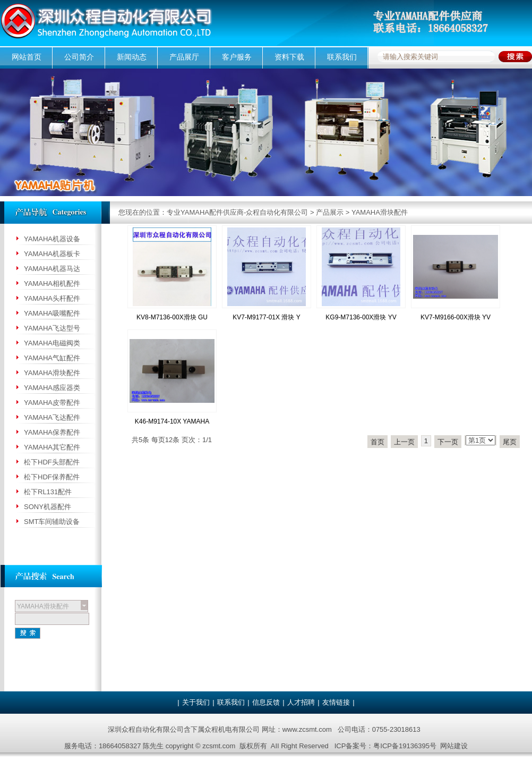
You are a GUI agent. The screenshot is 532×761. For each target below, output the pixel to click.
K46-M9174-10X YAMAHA (172, 421)
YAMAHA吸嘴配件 (52, 313)
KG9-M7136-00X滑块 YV (361, 317)
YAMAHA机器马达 (52, 269)
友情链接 (336, 702)
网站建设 (454, 746)
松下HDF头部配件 (52, 462)
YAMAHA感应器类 (52, 388)
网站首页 (27, 57)
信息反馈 (266, 702)
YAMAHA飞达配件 (52, 417)
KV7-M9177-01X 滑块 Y (266, 317)
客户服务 (237, 57)
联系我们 (342, 57)
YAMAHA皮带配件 (52, 403)
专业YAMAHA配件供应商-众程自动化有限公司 (237, 212)
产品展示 (330, 212)
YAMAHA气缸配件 (52, 358)
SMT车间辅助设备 (52, 522)
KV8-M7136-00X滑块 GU (172, 317)
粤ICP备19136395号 (405, 746)
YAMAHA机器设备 (52, 239)
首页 (377, 442)
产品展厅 (184, 57)
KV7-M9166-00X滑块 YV (456, 317)
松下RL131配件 (48, 492)
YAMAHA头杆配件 (52, 298)
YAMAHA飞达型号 (52, 328)
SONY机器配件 (48, 507)
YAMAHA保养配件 (52, 432)
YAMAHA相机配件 (52, 284)
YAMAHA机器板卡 (52, 254)
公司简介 (79, 57)
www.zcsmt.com (307, 729)
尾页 (510, 442)
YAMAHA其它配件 (52, 447)
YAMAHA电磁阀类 (52, 343)
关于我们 (196, 702)
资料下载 (289, 57)
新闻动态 (132, 57)
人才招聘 (301, 702)
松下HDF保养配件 (52, 477)
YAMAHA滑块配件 (380, 212)
